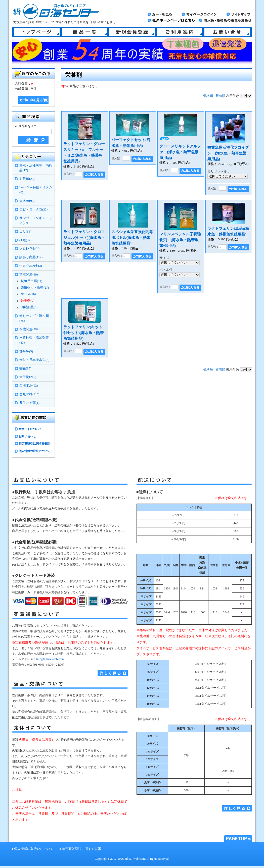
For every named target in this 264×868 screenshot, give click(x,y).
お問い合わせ (27, 436)
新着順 (220, 96)
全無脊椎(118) (29, 394)
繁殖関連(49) (29, 275)
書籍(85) (25, 368)
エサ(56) (25, 232)
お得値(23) (27, 179)
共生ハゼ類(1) (29, 403)
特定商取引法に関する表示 (81, 849)
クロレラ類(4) (29, 249)
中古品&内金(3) (31, 266)
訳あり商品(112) (31, 257)
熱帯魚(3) (26, 351)
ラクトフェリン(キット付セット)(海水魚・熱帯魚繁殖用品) (83, 333)
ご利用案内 (180, 32)
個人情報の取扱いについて (34, 849)
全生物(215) (28, 377)
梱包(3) (25, 240)
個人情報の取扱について (34, 451)
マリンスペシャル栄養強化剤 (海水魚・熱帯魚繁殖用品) (180, 240)
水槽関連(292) (29, 329)
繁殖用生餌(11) (31, 281)
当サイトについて (30, 429)
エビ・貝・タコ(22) (33, 209)
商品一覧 (84, 32)
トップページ (37, 32)
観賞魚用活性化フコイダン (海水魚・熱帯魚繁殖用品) (228, 153)
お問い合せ (227, 32)
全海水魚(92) (29, 386)
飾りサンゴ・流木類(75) (34, 318)
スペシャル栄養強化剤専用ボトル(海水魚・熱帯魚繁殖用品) (132, 237)
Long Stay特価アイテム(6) (36, 190)
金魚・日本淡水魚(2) (34, 360)
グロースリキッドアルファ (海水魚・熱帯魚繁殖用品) (180, 152)
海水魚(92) (27, 201)
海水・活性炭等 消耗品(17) (36, 168)
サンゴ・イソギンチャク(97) (36, 220)
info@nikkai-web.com (50, 659)
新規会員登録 (132, 32)
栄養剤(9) (27, 301)
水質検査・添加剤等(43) (34, 340)
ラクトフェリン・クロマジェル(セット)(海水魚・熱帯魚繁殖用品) (84, 237)
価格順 (208, 96)
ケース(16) (28, 294)
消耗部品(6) (29, 307)
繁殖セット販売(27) (35, 288)
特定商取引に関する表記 (34, 444)
